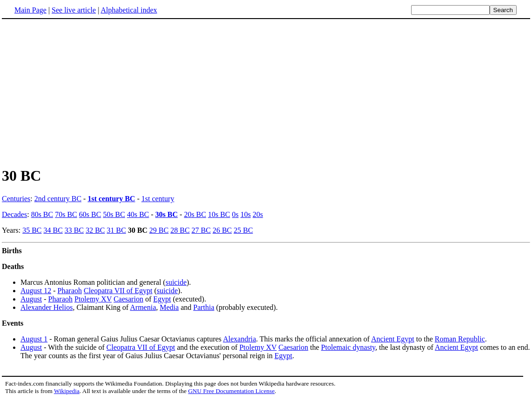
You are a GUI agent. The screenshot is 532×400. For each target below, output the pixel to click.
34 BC (53, 230)
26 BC (222, 230)
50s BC (114, 214)
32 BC (95, 230)
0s (235, 214)
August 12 (36, 291)
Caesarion (128, 299)
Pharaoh (70, 291)
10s (246, 214)
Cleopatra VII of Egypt (118, 291)
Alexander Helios (47, 307)
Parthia (203, 307)
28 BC (180, 230)
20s (258, 214)
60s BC (90, 214)
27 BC (201, 230)
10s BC (219, 214)
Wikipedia (67, 391)
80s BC (42, 214)
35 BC (32, 230)
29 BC (159, 230)
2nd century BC (58, 199)
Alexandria (239, 339)
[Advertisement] (80, 92)
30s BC (166, 214)
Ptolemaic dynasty (348, 347)
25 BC (243, 230)
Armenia (143, 307)
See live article (74, 10)
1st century (158, 199)
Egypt (162, 299)
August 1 (34, 339)
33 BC (74, 230)
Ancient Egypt (393, 339)
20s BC (195, 214)
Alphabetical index (129, 10)
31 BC (116, 230)
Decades (14, 214)
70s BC (66, 214)
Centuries (16, 199)
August (31, 299)
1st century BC (111, 199)
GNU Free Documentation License (231, 391)
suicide (176, 282)
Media (170, 307)
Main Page (30, 10)
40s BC (138, 214)
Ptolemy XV (93, 299)
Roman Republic (460, 339)
